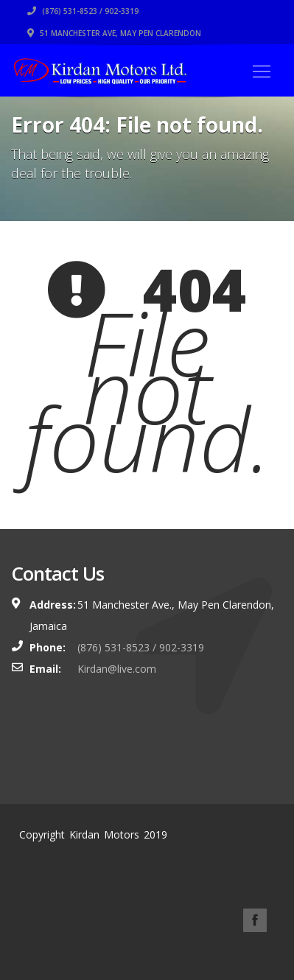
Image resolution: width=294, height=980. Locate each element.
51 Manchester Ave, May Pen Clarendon (114, 33)
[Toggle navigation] (262, 71)
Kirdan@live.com (117, 669)
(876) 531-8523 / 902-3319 (83, 11)
